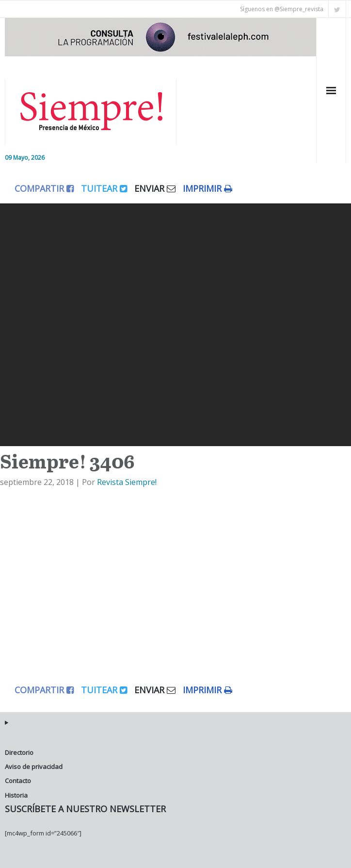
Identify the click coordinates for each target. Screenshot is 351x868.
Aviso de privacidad (34, 767)
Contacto (18, 781)
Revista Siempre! (127, 482)
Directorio (19, 752)
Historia (16, 795)
